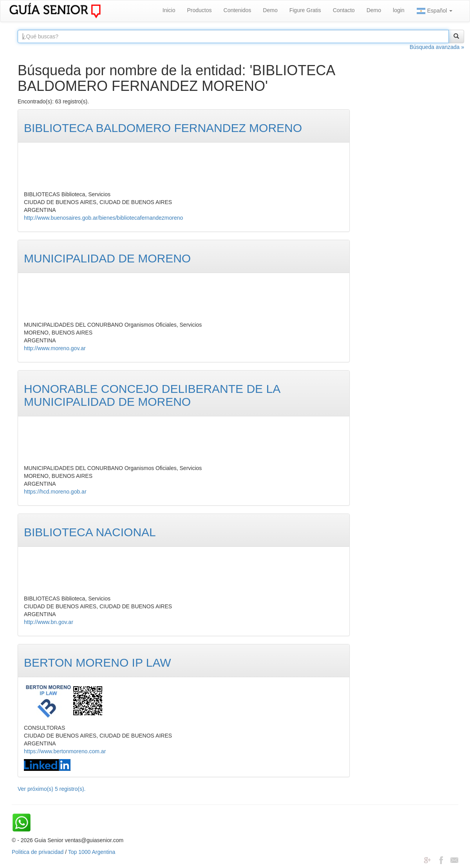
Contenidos (238, 10)
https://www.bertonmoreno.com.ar (65, 751)
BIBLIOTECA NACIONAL (90, 532)
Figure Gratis (305, 10)
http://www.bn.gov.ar (49, 622)
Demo (270, 10)
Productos (199, 10)
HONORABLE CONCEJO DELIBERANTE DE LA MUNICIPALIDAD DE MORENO (152, 395)
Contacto (344, 10)
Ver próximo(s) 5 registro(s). (52, 789)
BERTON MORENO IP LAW (98, 663)
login (399, 10)
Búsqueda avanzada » (437, 47)
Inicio (169, 10)
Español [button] (434, 11)
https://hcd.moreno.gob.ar (55, 492)
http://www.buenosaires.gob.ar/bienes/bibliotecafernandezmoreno (103, 218)
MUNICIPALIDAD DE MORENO (107, 258)
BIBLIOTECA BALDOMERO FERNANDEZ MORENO (163, 128)
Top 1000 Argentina (92, 852)
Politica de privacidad (38, 852)
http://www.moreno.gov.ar (55, 348)
